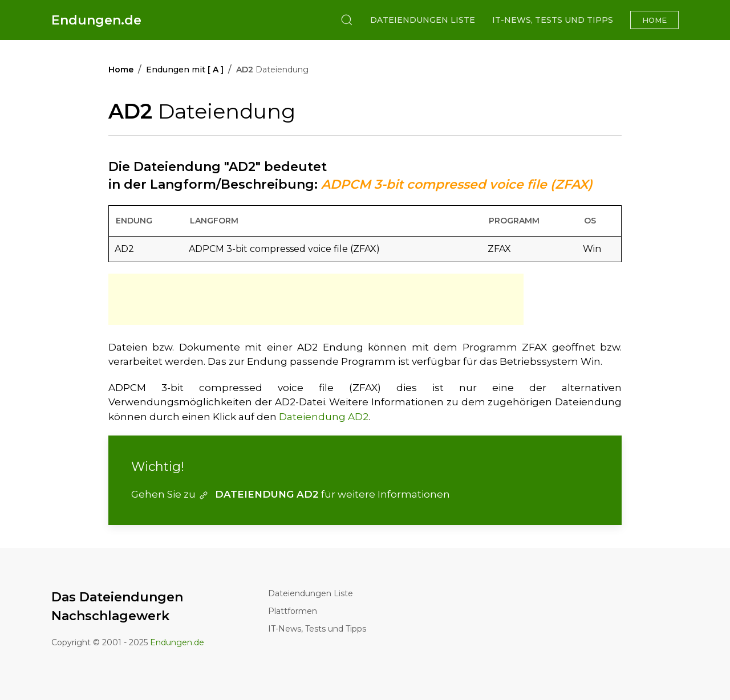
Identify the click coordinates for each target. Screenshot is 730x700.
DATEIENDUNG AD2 (258, 494)
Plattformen (293, 611)
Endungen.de (96, 20)
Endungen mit (185, 70)
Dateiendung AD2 (324, 417)
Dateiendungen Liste (423, 20)
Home (654, 20)
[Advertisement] (316, 299)
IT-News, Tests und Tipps (553, 20)
